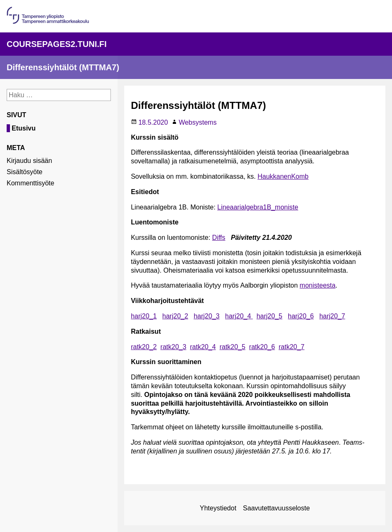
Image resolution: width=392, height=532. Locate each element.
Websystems (197, 122)
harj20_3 (206, 316)
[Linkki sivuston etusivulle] (196, 67)
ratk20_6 (262, 347)
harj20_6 (301, 316)
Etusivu (24, 128)
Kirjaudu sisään (29, 161)
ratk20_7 (292, 347)
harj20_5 (269, 316)
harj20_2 (175, 316)
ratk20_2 (144, 347)
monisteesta (318, 285)
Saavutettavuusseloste (276, 508)
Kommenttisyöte (31, 183)
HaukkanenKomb (283, 176)
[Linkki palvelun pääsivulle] (196, 44)
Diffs (219, 238)
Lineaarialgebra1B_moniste (258, 207)
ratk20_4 (203, 347)
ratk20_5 (233, 347)
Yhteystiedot (218, 508)
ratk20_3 (173, 347)
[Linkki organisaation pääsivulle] (48, 22)
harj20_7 (332, 316)
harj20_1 (144, 316)
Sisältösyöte (24, 172)
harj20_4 (239, 316)
